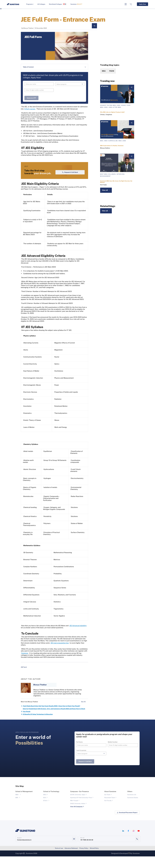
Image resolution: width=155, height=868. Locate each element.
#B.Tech (24, 679)
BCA (45, 809)
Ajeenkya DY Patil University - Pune (81, 809)
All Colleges (41, 4)
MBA (104, 71)
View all (106, 190)
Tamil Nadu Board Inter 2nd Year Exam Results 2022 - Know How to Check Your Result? (51, 718)
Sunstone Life (132, 806)
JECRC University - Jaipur (78, 806)
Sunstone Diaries (133, 809)
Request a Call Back (70, 184)
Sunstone (76, 4)
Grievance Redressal (71, 860)
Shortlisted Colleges (58, 4)
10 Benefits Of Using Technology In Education (38, 726)
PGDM (112, 71)
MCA (45, 806)
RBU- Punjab (74, 812)
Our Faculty (108, 812)
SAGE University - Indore (78, 815)
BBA (17, 809)
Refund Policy (94, 860)
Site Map (20, 798)
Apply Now (142, 4)
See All (85, 713)
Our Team (107, 806)
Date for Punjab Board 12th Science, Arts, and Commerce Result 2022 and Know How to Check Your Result (54, 722)
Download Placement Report (127, 824)
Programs (30, 4)
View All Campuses (76, 818)
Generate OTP (31, 98)
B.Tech (45, 812)
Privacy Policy (84, 860)
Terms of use (59, 860)
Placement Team (110, 809)
